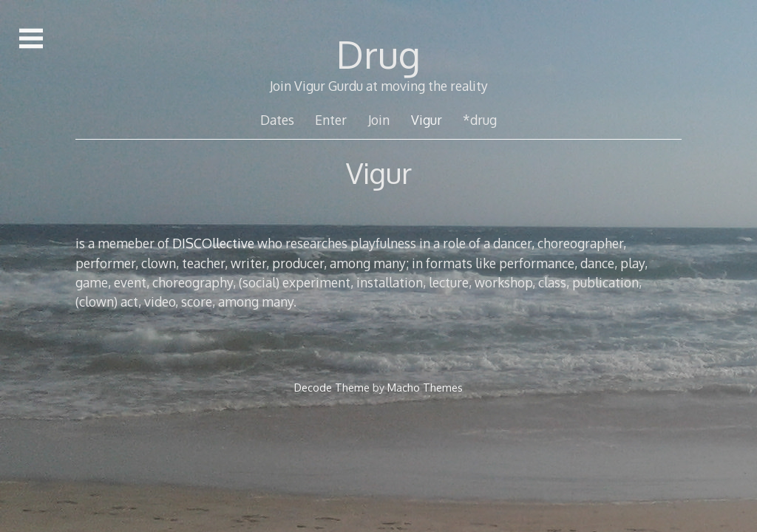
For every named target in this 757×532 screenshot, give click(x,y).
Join (379, 120)
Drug (378, 54)
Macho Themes (425, 387)
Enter (331, 120)
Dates (277, 120)
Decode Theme (332, 387)
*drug (480, 120)
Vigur (427, 120)
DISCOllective (215, 243)
